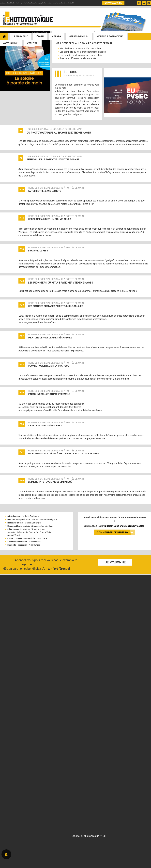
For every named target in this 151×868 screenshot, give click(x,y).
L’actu (40, 36)
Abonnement (11, 43)
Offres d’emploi (79, 36)
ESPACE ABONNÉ (113, 3)
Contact (32, 43)
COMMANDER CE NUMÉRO (115, 532)
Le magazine (20, 36)
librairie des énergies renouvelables (125, 526)
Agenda (57, 36)
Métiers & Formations (110, 36)
